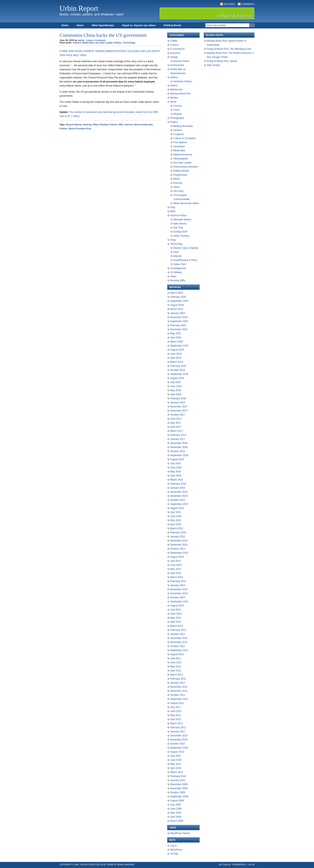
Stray (173, 240)
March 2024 (177, 309)
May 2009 (176, 813)
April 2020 (176, 338)
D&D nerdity (213, 65)
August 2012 (177, 654)
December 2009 (179, 784)
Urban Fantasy (181, 236)
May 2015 (176, 520)
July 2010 (175, 756)
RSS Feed (229, 4)
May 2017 (176, 423)
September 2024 (179, 301)
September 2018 (179, 374)
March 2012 (177, 675)
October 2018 (178, 370)
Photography (177, 118)
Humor (174, 86)
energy (174, 57)
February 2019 (178, 366)
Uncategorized (178, 268)
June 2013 (176, 614)
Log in (174, 846)
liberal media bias (143, 124)
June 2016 (176, 468)
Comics (174, 45)
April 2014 (176, 573)
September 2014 (179, 553)
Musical (177, 114)
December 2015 (179, 492)
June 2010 (176, 760)
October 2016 (178, 451)
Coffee (174, 41)
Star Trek (178, 228)
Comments (248, 4)
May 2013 (176, 618)
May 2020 (176, 333)
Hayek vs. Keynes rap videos (139, 25)
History (174, 77)
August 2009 (177, 801)
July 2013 (175, 610)
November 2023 (179, 317)
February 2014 (178, 581)
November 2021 (179, 329)
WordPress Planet (180, 833)
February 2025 (178, 297)
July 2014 (175, 561)
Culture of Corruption (185, 138)
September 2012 (179, 650)
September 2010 (179, 748)
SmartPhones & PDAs (185, 260)
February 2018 (178, 398)
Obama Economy (183, 155)
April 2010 (176, 768)
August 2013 (177, 606)
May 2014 (176, 569)
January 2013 (178, 634)
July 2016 (175, 463)
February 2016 (178, 484)
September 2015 (179, 504)
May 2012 (176, 667)
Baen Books (180, 224)
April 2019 (176, 358)
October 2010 (178, 744)
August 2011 (177, 703)
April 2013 (176, 622)
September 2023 (179, 321)
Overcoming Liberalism (186, 167)
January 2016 (178, 488)
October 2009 (178, 792)
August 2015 (177, 508)
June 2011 (176, 711)
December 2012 (179, 638)
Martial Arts (176, 90)
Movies (174, 98)
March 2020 (177, 342)
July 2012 (175, 658)
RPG (173, 211)
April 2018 (176, 394)
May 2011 (176, 715)
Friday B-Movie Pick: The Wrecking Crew (229, 49)
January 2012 (178, 683)
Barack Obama (74, 124)
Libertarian (179, 146)
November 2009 (179, 788)
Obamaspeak (180, 159)
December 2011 (179, 687)
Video (173, 276)
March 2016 (177, 480)
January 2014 (178, 585)
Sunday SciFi (180, 232)
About (80, 25)
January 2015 (178, 537)
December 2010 (179, 736)
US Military (176, 272)
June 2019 (176, 354)
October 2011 (178, 695)
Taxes (176, 187)
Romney (178, 183)
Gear (176, 252)
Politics (118, 43)
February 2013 (178, 630)
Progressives (180, 175)
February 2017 (178, 435)
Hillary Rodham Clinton (105, 124)
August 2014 (177, 557)
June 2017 (176, 419)
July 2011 (175, 707)
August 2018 (177, 378)
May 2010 (176, 764)
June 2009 (176, 809)
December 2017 (179, 407)
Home (65, 25)
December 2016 (179, 443)
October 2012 (178, 646)
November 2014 (179, 545)
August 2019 (177, 350)
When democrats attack (186, 203)
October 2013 (178, 597)
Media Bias (88, 43)
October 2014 (178, 549)
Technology (129, 43)
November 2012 (179, 642)
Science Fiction (178, 215)
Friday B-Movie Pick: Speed (222, 61)
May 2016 (176, 472)
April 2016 (176, 476)
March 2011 (177, 723)
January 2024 (178, 313)
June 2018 (176, 386)
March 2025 (177, 293)
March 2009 (177, 821)
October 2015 (178, 500)
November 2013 (179, 593)
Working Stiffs (178, 280)
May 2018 (176, 390)
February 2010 (178, 776)
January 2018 (178, 403)
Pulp (173, 207)
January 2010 (178, 780)
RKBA (177, 179)
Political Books (172, 25)
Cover (176, 110)
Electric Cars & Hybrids (186, 248)
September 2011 (179, 699)
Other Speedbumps (103, 25)
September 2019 (179, 346)
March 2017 (177, 431)
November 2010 (179, 740)
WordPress (176, 850)
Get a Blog (225, 865)
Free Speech (180, 142)
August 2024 (177, 305)
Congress (178, 134)
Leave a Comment (96, 40)
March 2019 (177, 362)
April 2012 (176, 671)
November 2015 (179, 496)
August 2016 (177, 459)
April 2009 (176, 817)
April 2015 (176, 524)
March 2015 (177, 528)
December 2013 (179, 589)
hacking (87, 124)
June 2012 (176, 662)
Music (173, 102)
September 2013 (179, 602)
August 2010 (177, 752)
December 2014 (179, 541)
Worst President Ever (80, 129)
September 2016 (179, 455)
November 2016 (179, 447)
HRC (121, 124)
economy (175, 53)
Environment (177, 65)
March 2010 (177, 772)
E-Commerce (177, 49)
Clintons (178, 130)
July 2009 (175, 805)
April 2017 (176, 427)
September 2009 (179, 797)
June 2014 (176, 565)
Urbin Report (79, 8)
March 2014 (177, 577)
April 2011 (176, 719)
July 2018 (175, 382)
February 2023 (178, 325)
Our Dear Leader (104, 43)
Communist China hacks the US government (103, 35)
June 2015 (176, 516)
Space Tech (180, 264)
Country (178, 106)
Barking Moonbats (183, 126)
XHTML (174, 854)
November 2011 (179, 691)
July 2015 (175, 512)
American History (182, 81)
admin (81, 40)
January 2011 (178, 732)
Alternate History (182, 220)
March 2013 (177, 626)
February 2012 (178, 679)
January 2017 (178, 439)
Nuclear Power (181, 61)
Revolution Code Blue (93, 865)
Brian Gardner (126, 865)
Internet (77, 43)
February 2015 (178, 532)
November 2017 (179, 411)
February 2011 (178, 727)
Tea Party (178, 191)
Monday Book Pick (180, 94)
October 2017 (178, 415)
